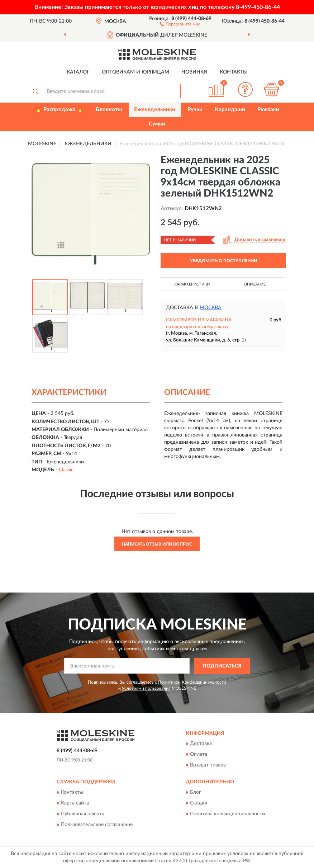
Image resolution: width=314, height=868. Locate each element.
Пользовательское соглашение (97, 825)
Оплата (199, 755)
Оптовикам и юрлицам (135, 72)
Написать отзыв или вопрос (157, 544)
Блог (196, 792)
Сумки (157, 124)
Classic (66, 470)
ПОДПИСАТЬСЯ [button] (222, 666)
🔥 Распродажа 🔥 (59, 110)
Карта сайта (75, 803)
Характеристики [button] (192, 284)
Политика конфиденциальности (227, 814)
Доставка (201, 744)
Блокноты (109, 110)
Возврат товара (208, 765)
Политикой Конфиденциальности (192, 682)
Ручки (195, 110)
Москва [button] (211, 308)
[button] (180, 24)
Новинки (194, 72)
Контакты (234, 72)
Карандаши (230, 110)
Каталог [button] (78, 72)
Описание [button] (255, 284)
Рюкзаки (268, 110)
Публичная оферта (83, 814)
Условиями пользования (146, 688)
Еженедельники (155, 110)
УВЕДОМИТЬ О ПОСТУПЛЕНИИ (223, 261)
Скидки (199, 803)
